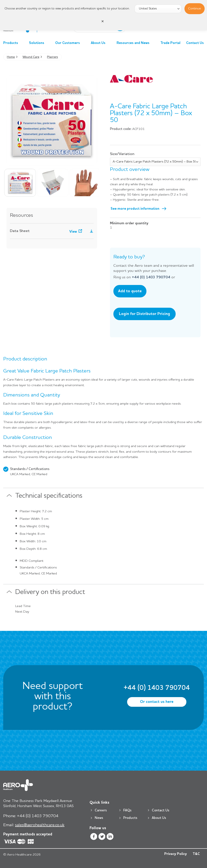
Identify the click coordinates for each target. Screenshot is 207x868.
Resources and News (136, 43)
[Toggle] (9, 497)
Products (13, 43)
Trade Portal (170, 43)
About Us (101, 43)
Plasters (53, 57)
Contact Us (195, 43)
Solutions (39, 43)
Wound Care (31, 57)
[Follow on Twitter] (102, 837)
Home (11, 57)
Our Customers (70, 43)
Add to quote (130, 291)
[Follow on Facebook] (94, 837)
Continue (195, 9)
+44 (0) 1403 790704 (151, 277)
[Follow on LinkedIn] (110, 837)
